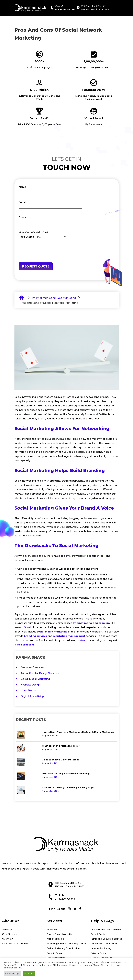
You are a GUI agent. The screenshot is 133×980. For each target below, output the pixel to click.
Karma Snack (23, 627)
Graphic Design (55, 953)
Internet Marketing (101, 948)
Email (51, 204)
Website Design (31, 685)
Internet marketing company (92, 623)
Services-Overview (33, 667)
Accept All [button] (29, 973)
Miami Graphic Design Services (40, 673)
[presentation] (41, 255)
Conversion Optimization (104, 943)
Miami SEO (52, 929)
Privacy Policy (98, 953)
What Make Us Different (15, 943)
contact (82, 640)
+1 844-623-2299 (64, 9)
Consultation (29, 690)
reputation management (69, 636)
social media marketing (52, 632)
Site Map (7, 929)
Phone (51, 220)
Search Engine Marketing (60, 934)
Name (51, 189)
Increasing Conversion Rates (106, 939)
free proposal (25, 645)
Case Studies (9, 934)
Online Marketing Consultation (63, 948)
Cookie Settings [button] (12, 973)
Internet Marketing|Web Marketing (54, 298)
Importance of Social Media (106, 929)
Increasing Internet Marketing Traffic (66, 943)
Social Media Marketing (35, 679)
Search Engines (99, 934)
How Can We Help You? (42, 235)
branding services (35, 636)
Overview (7, 939)
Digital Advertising (32, 696)
